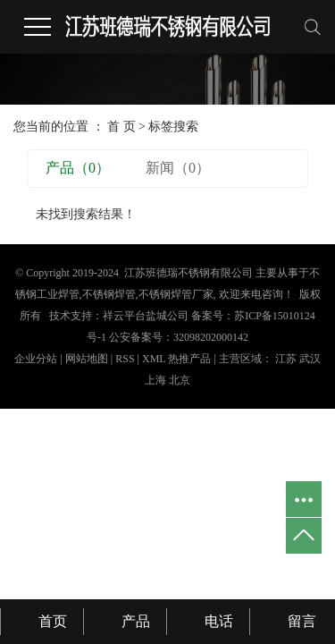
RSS (125, 359)
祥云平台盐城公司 (146, 316)
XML (154, 359)
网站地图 (88, 359)
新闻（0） (178, 168)
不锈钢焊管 (109, 294)
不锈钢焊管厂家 (176, 294)
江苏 (286, 359)
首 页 (121, 127)
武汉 (310, 359)
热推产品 (189, 359)
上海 (155, 380)
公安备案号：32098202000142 (179, 337)
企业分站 (36, 359)
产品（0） (78, 168)
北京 (180, 380)
